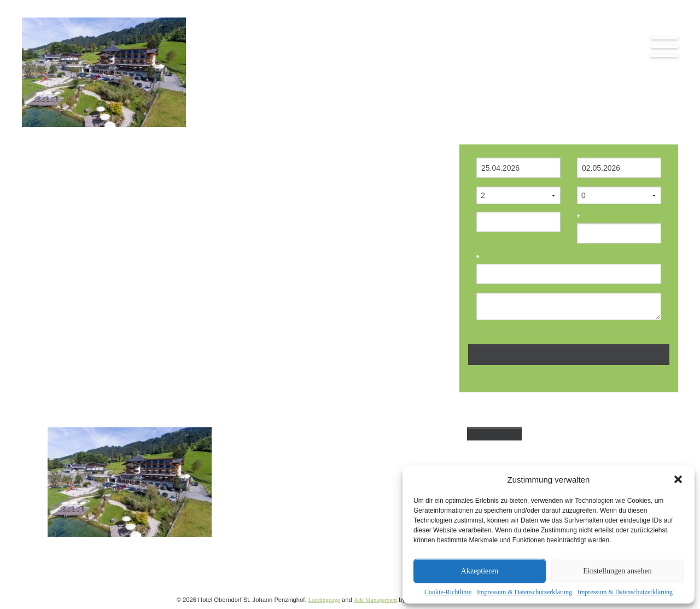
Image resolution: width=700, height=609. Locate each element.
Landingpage (324, 600)
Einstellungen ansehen (617, 571)
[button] (678, 479)
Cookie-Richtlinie (448, 592)
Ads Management (375, 600)
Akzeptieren (480, 571)
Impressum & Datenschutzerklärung (524, 592)
